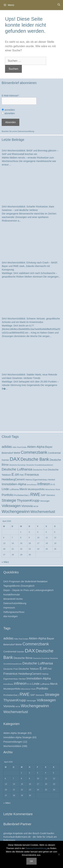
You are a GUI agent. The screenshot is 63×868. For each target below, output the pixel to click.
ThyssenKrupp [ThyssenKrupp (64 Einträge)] (28, 500)
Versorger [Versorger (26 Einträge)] (45, 501)
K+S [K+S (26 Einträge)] (53, 484)
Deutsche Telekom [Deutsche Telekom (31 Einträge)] (29, 669)
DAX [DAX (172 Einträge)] (15, 459)
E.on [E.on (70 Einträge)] (15, 474)
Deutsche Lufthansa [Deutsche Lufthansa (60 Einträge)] (17, 469)
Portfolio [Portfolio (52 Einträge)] (8, 495)
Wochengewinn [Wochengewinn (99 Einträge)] (16, 511)
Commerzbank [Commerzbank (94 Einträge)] (34, 452)
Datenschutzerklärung (26, 131)
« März (5, 562)
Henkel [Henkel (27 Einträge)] (51, 480)
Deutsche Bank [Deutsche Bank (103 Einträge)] (35, 459)
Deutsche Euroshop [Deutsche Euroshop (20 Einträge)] (17, 465)
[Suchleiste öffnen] (59, 5)
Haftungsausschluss (14, 612)
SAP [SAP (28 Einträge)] (43, 495)
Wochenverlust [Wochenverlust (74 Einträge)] (43, 512)
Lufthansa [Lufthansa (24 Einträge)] (14, 489)
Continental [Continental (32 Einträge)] (54, 453)
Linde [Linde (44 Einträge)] (5, 489)
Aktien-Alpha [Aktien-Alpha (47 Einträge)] (36, 447)
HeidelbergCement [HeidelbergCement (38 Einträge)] (13, 479)
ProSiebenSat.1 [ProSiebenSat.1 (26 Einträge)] (22, 495)
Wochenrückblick (12, 746)
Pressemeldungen (13, 742)
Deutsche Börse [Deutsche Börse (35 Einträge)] (23, 658)
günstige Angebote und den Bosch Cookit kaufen (29, 833)
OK (32, 861)
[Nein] (59, 854)
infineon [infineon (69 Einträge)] (44, 484)
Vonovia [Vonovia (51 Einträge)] (27, 506)
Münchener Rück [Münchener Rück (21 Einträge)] (53, 489)
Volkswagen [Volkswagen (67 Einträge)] (11, 506)
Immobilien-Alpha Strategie (17, 737)
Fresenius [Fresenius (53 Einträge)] (32, 475)
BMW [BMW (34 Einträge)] (17, 453)
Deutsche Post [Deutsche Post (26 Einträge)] (40, 470)
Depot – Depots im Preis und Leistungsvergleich (28, 590)
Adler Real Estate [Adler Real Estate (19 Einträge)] (20, 447)
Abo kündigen (11, 616)
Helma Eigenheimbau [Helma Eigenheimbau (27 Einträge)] (36, 480)
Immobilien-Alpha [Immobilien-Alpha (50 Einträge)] (14, 484)
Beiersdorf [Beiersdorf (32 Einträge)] (7, 453)
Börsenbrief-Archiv (13, 599)
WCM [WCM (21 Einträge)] (36, 506)
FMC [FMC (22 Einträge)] (22, 475)
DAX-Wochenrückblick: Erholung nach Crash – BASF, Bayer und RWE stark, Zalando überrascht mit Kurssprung (30, 266)
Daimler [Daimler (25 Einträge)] (5, 460)
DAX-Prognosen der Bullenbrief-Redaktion (25, 581)
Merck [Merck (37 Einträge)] (23, 489)
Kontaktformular (12, 595)
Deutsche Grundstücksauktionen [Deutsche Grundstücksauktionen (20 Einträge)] (40, 465)
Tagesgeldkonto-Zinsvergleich (19, 586)
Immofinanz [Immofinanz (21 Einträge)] (32, 485)
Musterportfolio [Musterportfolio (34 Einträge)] (36, 489)
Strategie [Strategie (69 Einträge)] (9, 500)
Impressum (9, 608)
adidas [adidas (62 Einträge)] (7, 447)
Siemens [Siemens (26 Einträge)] (51, 495)
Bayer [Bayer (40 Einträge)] (49, 447)
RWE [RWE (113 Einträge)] (35, 494)
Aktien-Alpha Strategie (15, 733)
